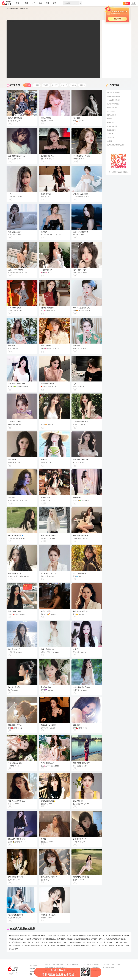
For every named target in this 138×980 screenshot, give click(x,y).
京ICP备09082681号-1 (73, 965)
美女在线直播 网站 (113, 104)
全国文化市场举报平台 (73, 970)
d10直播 (110, 119)
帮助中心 (32, 974)
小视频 (26, 4)
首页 (18, 4)
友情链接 (32, 968)
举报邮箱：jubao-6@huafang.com (92, 970)
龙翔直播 (110, 134)
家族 (55, 4)
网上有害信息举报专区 (109, 967)
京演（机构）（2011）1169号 (111, 965)
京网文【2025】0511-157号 (91, 965)
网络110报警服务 (50, 970)
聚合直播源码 (112, 130)
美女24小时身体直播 (114, 100)
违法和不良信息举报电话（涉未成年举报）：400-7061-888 (61, 973)
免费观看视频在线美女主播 (116, 145)
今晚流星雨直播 (112, 108)
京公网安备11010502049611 (91, 967)
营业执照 (47, 965)
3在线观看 (111, 137)
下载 (48, 3)
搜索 (81, 3)
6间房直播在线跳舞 (113, 93)
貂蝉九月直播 (112, 115)
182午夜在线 (111, 111)
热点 (12, 8)
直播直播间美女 (112, 126)
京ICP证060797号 (58, 965)
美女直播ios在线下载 (114, 96)
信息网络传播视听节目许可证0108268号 (56, 967)
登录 (126, 3)
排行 (33, 3)
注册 (134, 3)
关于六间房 (33, 965)
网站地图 (32, 971)
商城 (40, 4)
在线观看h (111, 122)
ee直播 (109, 141)
